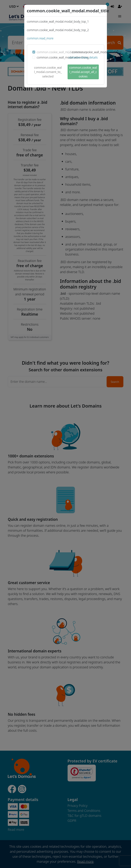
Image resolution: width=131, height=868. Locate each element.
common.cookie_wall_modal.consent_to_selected (48, 72)
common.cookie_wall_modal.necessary (62, 52)
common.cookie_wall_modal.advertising (63, 57)
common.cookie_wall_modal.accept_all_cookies (83, 72)
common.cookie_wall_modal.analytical (97, 52)
